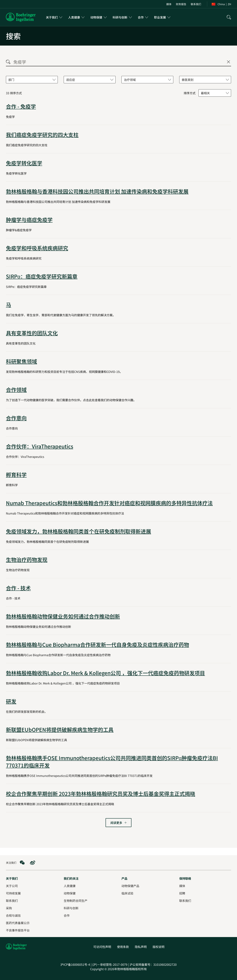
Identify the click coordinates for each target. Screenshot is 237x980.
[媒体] (182, 886)
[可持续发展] (13, 893)
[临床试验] (127, 893)
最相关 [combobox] (205, 93)
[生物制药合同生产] (76, 901)
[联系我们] (185, 901)
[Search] (8, 62)
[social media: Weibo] (33, 863)
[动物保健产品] (130, 886)
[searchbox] (118, 62)
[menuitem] (169, 4)
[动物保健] (70, 893)
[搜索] (229, 17)
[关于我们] (12, 878)
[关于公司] (12, 886)
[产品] (124, 878)
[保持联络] (185, 878)
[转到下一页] (118, 823)
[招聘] (182, 893)
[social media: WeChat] (22, 863)
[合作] (67, 915)
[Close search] (228, 62)
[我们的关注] (71, 878)
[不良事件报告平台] (18, 930)
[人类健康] (70, 886)
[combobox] (32, 80)
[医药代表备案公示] (18, 923)
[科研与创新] (71, 908)
